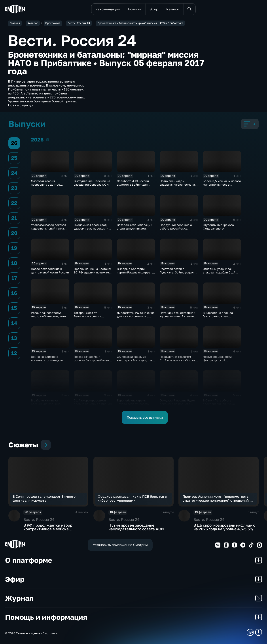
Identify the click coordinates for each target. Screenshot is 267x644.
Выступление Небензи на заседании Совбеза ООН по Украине (92, 185)
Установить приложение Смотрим (120, 545)
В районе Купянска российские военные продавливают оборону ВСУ (47, 406)
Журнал (134, 598)
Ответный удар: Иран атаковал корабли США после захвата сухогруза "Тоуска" (220, 274)
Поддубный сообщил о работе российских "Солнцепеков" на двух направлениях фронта (176, 230)
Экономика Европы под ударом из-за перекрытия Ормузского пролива (92, 228)
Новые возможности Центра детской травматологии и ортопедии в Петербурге (220, 362)
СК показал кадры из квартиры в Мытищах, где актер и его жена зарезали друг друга (136, 362)
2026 (48, 140)
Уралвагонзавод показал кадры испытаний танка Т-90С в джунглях (48, 228)
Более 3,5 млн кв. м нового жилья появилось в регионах (222, 185)
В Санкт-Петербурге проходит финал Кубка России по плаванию (219, 404)
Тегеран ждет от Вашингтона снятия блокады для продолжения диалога (93, 318)
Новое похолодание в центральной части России (50, 271)
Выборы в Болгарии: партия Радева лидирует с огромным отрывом (135, 272)
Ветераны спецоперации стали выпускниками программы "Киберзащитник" (134, 230)
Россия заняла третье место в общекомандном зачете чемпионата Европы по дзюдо (50, 318)
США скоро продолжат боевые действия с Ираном (93, 402)
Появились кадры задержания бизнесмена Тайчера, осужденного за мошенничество (178, 186)
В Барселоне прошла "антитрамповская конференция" (218, 316)
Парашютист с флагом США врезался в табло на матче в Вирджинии (177, 360)
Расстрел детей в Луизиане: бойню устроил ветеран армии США (178, 272)
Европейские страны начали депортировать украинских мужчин (133, 404)
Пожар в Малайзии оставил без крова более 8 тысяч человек (93, 360)
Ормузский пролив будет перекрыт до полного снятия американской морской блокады (177, 406)
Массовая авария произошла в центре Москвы (45, 185)
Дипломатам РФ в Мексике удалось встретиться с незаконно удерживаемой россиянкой (136, 318)
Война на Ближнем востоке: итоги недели (47, 358)
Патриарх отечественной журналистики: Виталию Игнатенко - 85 (177, 316)
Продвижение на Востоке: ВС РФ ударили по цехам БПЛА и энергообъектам (92, 272)
